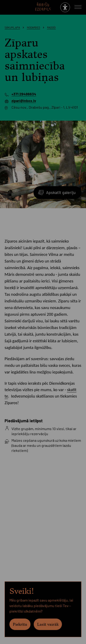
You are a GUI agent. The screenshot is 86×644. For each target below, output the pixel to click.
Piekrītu (20, 624)
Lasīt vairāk (48, 624)
